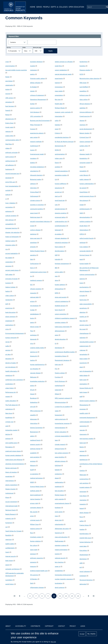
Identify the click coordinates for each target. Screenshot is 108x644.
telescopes (33, 419)
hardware (58, 508)
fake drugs (9, 413)
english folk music (85, 538)
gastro (32, 322)
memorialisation (60, 428)
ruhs (56, 205)
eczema (57, 554)
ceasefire (33, 415)
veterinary (9, 539)
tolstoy (8, 89)
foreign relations (35, 541)
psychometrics (84, 287)
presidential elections (62, 137)
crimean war (9, 422)
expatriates (9, 476)
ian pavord (83, 188)
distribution (59, 348)
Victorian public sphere (37, 78)
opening (82, 279)
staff (81, 396)
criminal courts (35, 520)
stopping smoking (61, 213)
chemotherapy (84, 333)
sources (8, 94)
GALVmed (58, 465)
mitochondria (59, 524)
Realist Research (11, 514)
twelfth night (84, 413)
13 (73, 597)
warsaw (82, 451)
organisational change (62, 503)
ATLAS (32, 390)
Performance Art (11, 392)
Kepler (7, 77)
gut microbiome (10, 367)
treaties (82, 529)
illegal (32, 394)
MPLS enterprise (35, 411)
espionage (83, 492)
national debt (34, 297)
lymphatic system (36, 537)
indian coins (59, 158)
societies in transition (37, 205)
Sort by (9, 47)
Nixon (7, 497)
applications (9, 325)
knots (81, 283)
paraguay (33, 554)
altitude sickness (60, 461)
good (81, 259)
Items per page (37, 47)
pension (8, 350)
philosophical (59, 289)
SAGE (81, 213)
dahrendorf (83, 584)
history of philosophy (12, 237)
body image (83, 392)
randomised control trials (38, 272)
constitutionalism (60, 226)
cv (6, 199)
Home (33, 7)
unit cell (33, 407)
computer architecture (12, 569)
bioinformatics (84, 534)
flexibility (8, 535)
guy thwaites (34, 369)
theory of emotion (11, 472)
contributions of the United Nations (91, 464)
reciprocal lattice (60, 217)
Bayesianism (34, 432)
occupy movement (11, 502)
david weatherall (35, 495)
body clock (83, 380)
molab (82, 205)
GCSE (81, 74)
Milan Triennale (35, 125)
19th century (9, 98)
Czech (7, 552)
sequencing (58, 188)
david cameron (60, 587)
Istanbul (57, 125)
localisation (59, 583)
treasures (33, 566)
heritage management (62, 264)
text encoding (59, 491)
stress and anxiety (61, 297)
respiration (83, 500)
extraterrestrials (60, 209)
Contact (62, 626)
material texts (84, 346)
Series (39, 7)
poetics (32, 74)
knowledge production (37, 381)
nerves (8, 342)
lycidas (32, 310)
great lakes (83, 546)
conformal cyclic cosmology (14, 380)
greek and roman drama (13, 451)
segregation (83, 384)
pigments (33, 562)
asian (57, 335)
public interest (84, 179)
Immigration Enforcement (63, 575)
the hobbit (9, 258)
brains (32, 318)
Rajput (7, 115)
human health (84, 264)
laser (56, 440)
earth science (10, 157)
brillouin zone (84, 95)
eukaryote (58, 390)
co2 (7, 527)
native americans (60, 419)
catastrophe (9, 85)
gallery (32, 436)
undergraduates (85, 422)
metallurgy (9, 375)
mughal (33, 66)
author (82, 521)
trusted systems (85, 487)
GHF (7, 304)
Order (24, 47)
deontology (83, 559)
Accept (82, 634)
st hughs (82, 295)
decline (8, 434)
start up (57, 196)
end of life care (10, 182)
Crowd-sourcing (85, 116)
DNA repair (83, 83)
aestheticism (84, 460)
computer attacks (36, 508)
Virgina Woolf (34, 192)
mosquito (33, 293)
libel (31, 259)
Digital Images (59, 495)
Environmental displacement (15, 333)
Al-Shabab (33, 87)
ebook (57, 478)
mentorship (9, 300)
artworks (33, 247)
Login (83, 626)
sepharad (82, 242)
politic (32, 386)
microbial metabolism (37, 167)
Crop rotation (84, 247)
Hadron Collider (10, 287)
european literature (36, 62)
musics (32, 150)
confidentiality (10, 548)
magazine (83, 504)
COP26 (82, 234)
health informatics (11, 371)
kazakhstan (9, 417)
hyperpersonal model (37, 154)
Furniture (58, 377)
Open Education (76, 7)
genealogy (9, 102)
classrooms (83, 434)
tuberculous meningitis (62, 327)
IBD (56, 268)
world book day (60, 200)
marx (56, 516)
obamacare (83, 455)
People (46, 7)
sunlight (8, 190)
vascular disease (35, 373)
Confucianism (34, 264)
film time (58, 99)
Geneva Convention (36, 428)
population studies (61, 175)
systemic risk (9, 518)
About (8, 626)
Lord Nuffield (84, 87)
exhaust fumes (59, 449)
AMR (81, 563)
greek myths (9, 136)
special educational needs (63, 74)
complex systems (60, 322)
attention (83, 312)
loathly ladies (10, 544)
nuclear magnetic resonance (64, 579)
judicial (8, 195)
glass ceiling (84, 99)
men (56, 276)
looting (32, 360)
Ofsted (57, 394)
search (7, 565)
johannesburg (84, 230)
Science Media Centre (37, 486)
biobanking (34, 402)
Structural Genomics (86, 580)
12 (67, 597)
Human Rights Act (85, 388)
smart (57, 129)
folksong (33, 465)
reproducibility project (87, 342)
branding (82, 66)
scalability (33, 453)
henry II (33, 268)
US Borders (34, 579)
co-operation (34, 474)
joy (31, 276)
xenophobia (83, 354)
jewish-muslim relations (87, 401)
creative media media (37, 348)
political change (35, 449)
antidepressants (85, 209)
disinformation (60, 251)
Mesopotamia (84, 405)
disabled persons (60, 306)
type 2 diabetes (10, 203)
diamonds (33, 339)
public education (11, 401)
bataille (57, 470)
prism (32, 516)
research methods (36, 142)
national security (60, 558)
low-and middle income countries (16, 70)
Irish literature (35, 112)
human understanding (87, 184)
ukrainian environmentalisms (15, 464)
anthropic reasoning (36, 558)
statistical (33, 234)
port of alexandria (85, 371)
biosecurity (34, 356)
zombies (57, 167)
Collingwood (34, 196)
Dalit (32, 583)
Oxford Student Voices (37, 251)
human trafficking (60, 184)
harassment (59, 415)
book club (83, 443)
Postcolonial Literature (62, 360)
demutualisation (85, 217)
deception (9, 359)
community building (36, 209)
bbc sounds (34, 512)
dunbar (32, 104)
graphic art (83, 317)
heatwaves (9, 169)
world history (10, 584)
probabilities (59, 571)
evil (81, 567)
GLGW (32, 470)
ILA (56, 179)
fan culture (34, 545)
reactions (83, 125)
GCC (31, 285)
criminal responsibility (62, 436)
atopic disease (84, 513)
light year (58, 364)
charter (32, 91)
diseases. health (85, 154)
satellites (82, 108)
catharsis (33, 184)
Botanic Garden (84, 133)
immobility (83, 171)
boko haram (9, 561)
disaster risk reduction (12, 232)
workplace (33, 335)
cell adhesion (10, 165)
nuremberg (9, 580)
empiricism (9, 308)
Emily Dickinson (60, 381)
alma (56, 280)
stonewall (9, 178)
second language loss (12, 174)
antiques (8, 439)
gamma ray (34, 352)
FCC (56, 369)
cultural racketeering (61, 301)
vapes (57, 411)
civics (7, 329)
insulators (33, 158)
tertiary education (61, 432)
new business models (86, 439)
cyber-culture (10, 295)
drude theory (84, 226)
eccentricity (83, 363)
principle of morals (11, 279)
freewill (8, 110)
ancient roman (84, 325)
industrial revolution (61, 242)
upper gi (58, 566)
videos (7, 148)
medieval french (35, 440)
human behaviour (85, 542)
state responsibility (86, 304)
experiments (59, 78)
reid (81, 150)
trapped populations (61, 171)
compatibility (10, 224)
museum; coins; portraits (63, 112)
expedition (83, 91)
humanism (9, 523)
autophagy (33, 242)
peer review (34, 137)
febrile (82, 447)
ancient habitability (12, 253)
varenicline (83, 426)
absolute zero (10, 119)
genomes (8, 266)
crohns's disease (35, 230)
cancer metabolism (61, 70)
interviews (33, 188)
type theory (83, 496)
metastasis (33, 70)
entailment (9, 321)
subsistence (9, 409)
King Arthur (83, 550)
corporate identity (85, 251)
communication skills (12, 140)
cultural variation (11, 216)
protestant (83, 576)
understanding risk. (61, 221)
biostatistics (83, 158)
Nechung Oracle (11, 510)
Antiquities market (11, 430)
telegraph (58, 230)
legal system (84, 359)
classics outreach (85, 142)
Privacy (73, 626)
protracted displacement (87, 417)
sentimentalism (60, 154)
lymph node (9, 127)
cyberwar (82, 350)
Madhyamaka (59, 541)
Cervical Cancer (84, 255)
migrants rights (10, 245)
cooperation (9, 262)
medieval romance (36, 280)
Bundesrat (33, 398)
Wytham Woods (60, 108)
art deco (8, 354)
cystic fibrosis (84, 175)
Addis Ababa (84, 375)
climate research (60, 444)
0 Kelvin (57, 133)
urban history (10, 388)
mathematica (59, 482)
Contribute (35, 626)
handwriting (83, 62)
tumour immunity (11, 338)
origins (32, 301)
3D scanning (34, 575)
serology (33, 461)
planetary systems (61, 545)
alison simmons (10, 317)
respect (8, 396)
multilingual (34, 146)
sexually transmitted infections (40, 221)
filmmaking (9, 447)
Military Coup (34, 524)
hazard (82, 508)
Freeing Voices (84, 525)
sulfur (57, 120)
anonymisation (10, 66)
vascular (82, 430)
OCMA (57, 150)
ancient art (58, 192)
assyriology (9, 81)
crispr (7, 62)
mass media (59, 91)
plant (81, 367)
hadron (8, 291)
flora (32, 533)
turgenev (8, 283)
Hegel (81, 167)
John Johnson (10, 220)
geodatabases (34, 314)
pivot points (59, 512)
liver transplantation (12, 186)
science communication (87, 274)
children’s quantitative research (65, 318)
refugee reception (36, 289)
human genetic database (13, 455)
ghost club (58, 520)
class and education (61, 537)
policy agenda (59, 499)
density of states (11, 363)
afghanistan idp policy (62, 529)
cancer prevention (61, 314)
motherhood (59, 386)
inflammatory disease (37, 587)
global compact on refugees (64, 62)
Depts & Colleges (59, 7)
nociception (9, 207)
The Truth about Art (12, 405)
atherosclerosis (60, 331)
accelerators (9, 384)
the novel (83, 329)
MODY (32, 482)
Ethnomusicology (60, 402)
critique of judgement (37, 95)
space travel (34, 213)
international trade (11, 506)
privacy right (34, 503)
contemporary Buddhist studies (65, 352)
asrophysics (83, 308)
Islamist (57, 83)
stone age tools (35, 238)
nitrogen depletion (61, 238)
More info (53, 642)
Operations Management (38, 99)
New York (83, 321)
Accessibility (21, 626)
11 (61, 597)
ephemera (9, 211)
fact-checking (59, 562)
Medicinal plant (35, 217)
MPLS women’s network (62, 398)
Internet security (11, 556)
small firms (58, 66)
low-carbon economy (61, 453)
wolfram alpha (35, 491)
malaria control (35, 529)
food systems (59, 247)
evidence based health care (39, 571)
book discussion (10, 312)
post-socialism (35, 457)
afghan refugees (35, 83)
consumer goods (85, 163)
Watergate (83, 475)
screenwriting (84, 479)
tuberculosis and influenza (14, 460)
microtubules (34, 306)
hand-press (83, 300)
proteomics (58, 474)
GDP (56, 255)
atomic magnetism (11, 485)
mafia (7, 346)
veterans (8, 131)
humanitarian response (62, 423)
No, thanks (91, 634)
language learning (11, 228)
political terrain (10, 161)
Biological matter (36, 179)
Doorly (57, 163)
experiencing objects (37, 133)
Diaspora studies (85, 70)
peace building (60, 457)
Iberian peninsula (11, 468)
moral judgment (85, 571)
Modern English (10, 489)
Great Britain (84, 192)
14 (79, 597)
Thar (32, 331)
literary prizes (34, 327)
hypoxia (33, 129)
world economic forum (87, 196)
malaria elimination (61, 550)
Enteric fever (9, 123)
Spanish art (58, 533)
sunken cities (84, 146)
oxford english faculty (87, 238)
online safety (59, 272)
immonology (59, 87)
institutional (9, 493)
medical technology (36, 478)
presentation (59, 95)
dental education (60, 339)
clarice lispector (35, 499)
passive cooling (35, 108)
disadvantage (84, 555)
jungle (32, 226)
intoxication (59, 116)
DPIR (56, 293)
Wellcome (33, 377)
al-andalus (58, 234)
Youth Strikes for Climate (13, 531)
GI (55, 343)
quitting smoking (85, 221)
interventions (10, 481)
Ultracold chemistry (36, 175)
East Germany (10, 106)
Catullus (82, 470)
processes (83, 409)
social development (86, 129)
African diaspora (85, 104)
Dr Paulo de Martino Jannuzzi (64, 142)
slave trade (34, 550)
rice (7, 249)
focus (81, 517)
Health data (59, 104)
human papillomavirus (37, 364)
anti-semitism (84, 483)
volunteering (34, 171)
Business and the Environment (40, 120)
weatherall (58, 486)
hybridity (58, 259)
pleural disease (84, 291)
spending (33, 255)
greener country (35, 444)
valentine (83, 338)
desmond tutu (59, 146)
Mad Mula (9, 144)
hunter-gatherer (60, 285)
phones (82, 120)
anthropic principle (11, 152)
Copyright (49, 626)
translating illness (61, 356)
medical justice (10, 241)
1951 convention (35, 116)
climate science (35, 200)
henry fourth (59, 310)
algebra (32, 163)
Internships (34, 423)
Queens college (60, 373)
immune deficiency (86, 112)
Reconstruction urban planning (89, 78)
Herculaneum (84, 200)
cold (7, 426)
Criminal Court (84, 137)
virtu (32, 343)
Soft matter (9, 274)
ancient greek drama (12, 270)
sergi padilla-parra (11, 443)
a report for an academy (62, 407)
